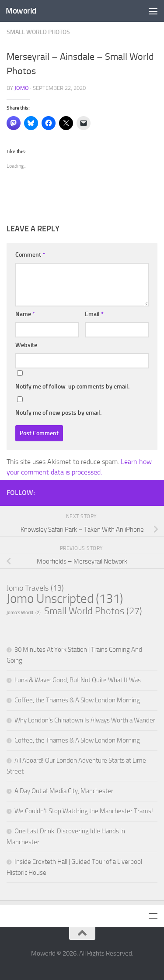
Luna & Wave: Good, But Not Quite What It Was (78, 680)
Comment (30, 255)
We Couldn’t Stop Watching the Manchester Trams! (84, 811)
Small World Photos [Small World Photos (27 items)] (93, 611)
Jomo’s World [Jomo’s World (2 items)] (24, 613)
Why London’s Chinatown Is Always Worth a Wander (85, 720)
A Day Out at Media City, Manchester (64, 791)
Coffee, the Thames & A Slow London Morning (77, 700)
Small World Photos (38, 32)
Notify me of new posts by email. (58, 413)
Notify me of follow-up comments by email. (72, 387)
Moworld (21, 11)
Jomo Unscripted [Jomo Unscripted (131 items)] (65, 599)
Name (25, 314)
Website (26, 345)
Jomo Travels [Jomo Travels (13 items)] (35, 588)
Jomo (22, 88)
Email (94, 314)
